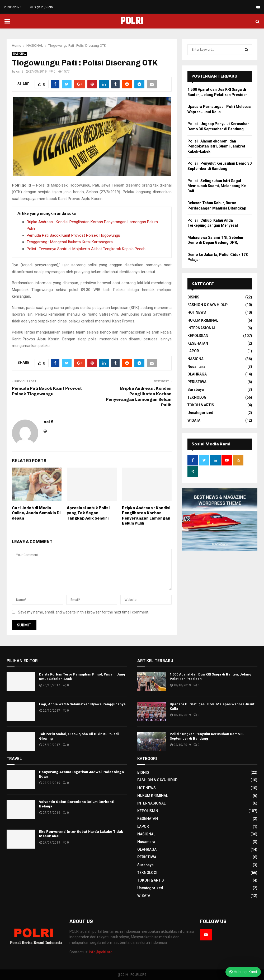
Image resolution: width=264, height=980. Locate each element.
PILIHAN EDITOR (22, 661)
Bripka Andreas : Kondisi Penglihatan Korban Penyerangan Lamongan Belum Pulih (146, 516)
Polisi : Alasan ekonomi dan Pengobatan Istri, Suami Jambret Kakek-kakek (216, 146)
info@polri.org (101, 952)
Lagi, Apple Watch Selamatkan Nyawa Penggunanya (82, 704)
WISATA (194, 420)
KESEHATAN (198, 343)
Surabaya (196, 389)
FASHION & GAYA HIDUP (208, 305)
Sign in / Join (41, 7)
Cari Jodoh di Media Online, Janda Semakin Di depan (36, 513)
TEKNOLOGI (197, 397)
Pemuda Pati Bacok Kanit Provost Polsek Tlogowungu (73, 235)
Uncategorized (200, 413)
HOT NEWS (197, 312)
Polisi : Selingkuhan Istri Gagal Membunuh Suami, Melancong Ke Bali (217, 186)
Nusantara (196, 367)
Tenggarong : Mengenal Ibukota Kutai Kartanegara (70, 242)
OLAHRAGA (197, 374)
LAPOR (193, 351)
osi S (20, 72)
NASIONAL (20, 54)
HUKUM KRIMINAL (203, 320)
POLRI (132, 21)
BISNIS (193, 297)
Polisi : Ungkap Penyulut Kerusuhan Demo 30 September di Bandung (207, 736)
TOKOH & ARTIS (201, 405)
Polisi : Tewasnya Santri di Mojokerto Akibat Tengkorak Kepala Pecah (86, 249)
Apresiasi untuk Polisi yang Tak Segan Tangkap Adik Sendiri (88, 513)
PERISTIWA (197, 382)
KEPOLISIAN (198, 336)
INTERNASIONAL (202, 328)
